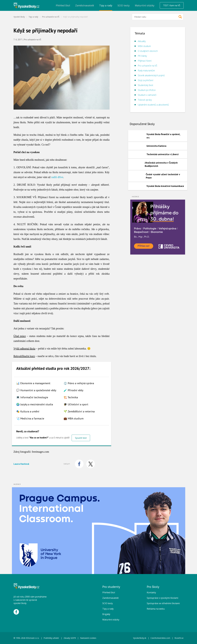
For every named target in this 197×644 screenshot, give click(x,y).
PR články (142, 56)
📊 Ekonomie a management (33, 383)
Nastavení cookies (88, 638)
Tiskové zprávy (145, 100)
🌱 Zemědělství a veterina (79, 411)
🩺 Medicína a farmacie (30, 418)
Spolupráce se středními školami (163, 603)
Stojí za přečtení (145, 80)
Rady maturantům (146, 71)
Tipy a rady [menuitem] (106, 5)
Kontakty (151, 592)
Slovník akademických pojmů (151, 75)
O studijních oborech (148, 51)
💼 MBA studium (74, 418)
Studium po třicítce (147, 90)
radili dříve (57, 177)
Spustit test (81, 438)
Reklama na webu (156, 609)
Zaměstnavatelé (110, 598)
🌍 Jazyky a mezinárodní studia (35, 404)
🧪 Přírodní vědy (73, 390)
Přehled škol (109, 592)
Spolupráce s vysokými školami (162, 598)
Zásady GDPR (70, 638)
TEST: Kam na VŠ (172, 5)
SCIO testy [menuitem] (124, 5)
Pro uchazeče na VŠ (51, 17)
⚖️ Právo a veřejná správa (79, 383)
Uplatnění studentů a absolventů (153, 105)
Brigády (106, 614)
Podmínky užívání (51, 638)
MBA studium (144, 46)
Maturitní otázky (111, 620)
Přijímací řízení (145, 61)
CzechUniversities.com (160, 638)
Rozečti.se (179, 638)
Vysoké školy (19, 17)
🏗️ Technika (71, 397)
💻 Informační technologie (32, 397)
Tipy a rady (33, 17)
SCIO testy (108, 603)
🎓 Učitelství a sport (76, 404)
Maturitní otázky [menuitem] (145, 5)
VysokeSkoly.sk (140, 638)
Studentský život (145, 85)
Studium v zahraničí (147, 95)
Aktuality (142, 41)
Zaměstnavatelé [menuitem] (85, 5)
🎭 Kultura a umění (28, 411)
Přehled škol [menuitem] (63, 5)
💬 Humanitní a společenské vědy (36, 390)
